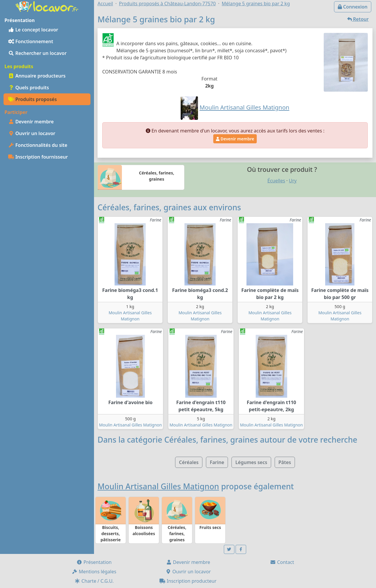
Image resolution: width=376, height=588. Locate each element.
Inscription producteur (188, 581)
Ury (293, 181)
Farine (217, 462)
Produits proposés (32, 99)
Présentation (94, 562)
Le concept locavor (33, 30)
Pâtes (285, 462)
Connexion (353, 7)
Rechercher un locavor (37, 53)
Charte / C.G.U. (94, 581)
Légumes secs (251, 462)
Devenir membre (31, 122)
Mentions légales (94, 572)
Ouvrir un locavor (32, 133)
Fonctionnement (31, 41)
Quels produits (29, 88)
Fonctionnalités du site (38, 145)
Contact (282, 562)
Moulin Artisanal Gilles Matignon (130, 425)
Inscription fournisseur (38, 157)
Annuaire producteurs (37, 76)
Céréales (189, 462)
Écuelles (276, 181)
